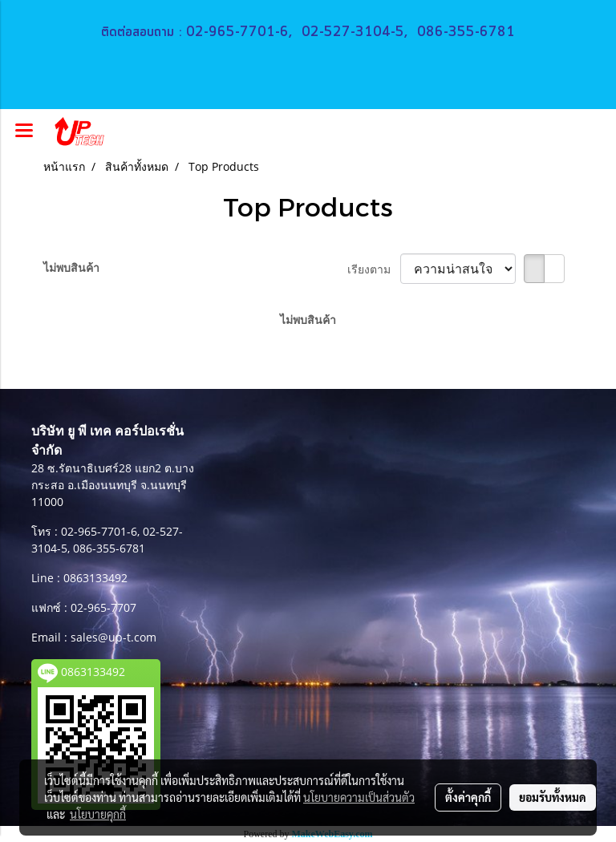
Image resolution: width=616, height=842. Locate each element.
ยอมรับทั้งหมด (553, 797)
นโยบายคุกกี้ (98, 814)
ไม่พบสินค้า (71, 267)
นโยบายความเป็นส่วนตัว (359, 797)
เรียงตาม (374, 269)
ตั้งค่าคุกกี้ (468, 797)
